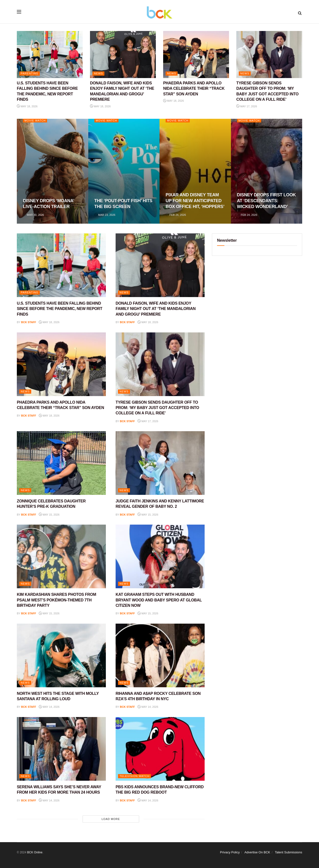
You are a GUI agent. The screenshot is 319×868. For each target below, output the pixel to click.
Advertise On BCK (257, 852)
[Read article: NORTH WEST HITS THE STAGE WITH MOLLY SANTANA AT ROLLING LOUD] (61, 655)
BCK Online (35, 852)
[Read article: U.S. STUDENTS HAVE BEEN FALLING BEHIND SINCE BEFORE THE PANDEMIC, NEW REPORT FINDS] (50, 55)
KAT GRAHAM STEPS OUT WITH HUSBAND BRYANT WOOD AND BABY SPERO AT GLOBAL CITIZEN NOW (159, 600)
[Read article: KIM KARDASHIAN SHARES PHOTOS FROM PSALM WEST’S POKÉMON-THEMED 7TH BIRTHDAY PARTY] (61, 556)
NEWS (98, 73)
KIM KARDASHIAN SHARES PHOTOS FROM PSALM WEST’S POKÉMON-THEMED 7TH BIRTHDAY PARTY (56, 600)
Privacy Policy (230, 852)
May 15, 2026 (49, 515)
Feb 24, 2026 (176, 215)
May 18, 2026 (27, 106)
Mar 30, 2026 (33, 215)
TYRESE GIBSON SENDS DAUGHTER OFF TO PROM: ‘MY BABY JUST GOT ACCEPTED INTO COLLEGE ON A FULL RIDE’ (157, 408)
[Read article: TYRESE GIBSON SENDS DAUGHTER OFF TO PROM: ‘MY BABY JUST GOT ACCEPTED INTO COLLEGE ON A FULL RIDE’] (269, 55)
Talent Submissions (289, 852)
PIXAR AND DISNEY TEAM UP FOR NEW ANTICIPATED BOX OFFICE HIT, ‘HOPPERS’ (195, 201)
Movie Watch (35, 120)
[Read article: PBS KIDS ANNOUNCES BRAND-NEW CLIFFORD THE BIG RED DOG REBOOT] (160, 749)
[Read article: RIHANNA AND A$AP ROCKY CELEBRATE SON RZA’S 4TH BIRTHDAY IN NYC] (160, 655)
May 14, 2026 (49, 707)
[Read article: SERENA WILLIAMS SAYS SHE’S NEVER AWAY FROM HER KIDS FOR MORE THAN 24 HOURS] (61, 749)
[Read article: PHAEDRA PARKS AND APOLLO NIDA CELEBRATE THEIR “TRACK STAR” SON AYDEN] (196, 55)
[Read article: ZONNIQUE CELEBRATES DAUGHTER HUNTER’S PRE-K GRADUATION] (61, 463)
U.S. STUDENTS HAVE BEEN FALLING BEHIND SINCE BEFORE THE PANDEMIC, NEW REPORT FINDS (60, 309)
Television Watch (135, 776)
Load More (111, 819)
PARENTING (30, 73)
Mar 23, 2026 (105, 215)
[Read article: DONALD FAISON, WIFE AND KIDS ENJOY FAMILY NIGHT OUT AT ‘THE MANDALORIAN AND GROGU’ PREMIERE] (123, 55)
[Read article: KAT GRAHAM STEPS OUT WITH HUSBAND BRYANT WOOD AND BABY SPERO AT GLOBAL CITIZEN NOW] (160, 556)
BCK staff (29, 322)
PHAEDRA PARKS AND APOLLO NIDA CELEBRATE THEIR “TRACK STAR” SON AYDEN (194, 89)
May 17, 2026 (247, 106)
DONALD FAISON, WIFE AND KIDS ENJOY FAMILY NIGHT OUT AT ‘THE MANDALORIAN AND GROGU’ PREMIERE (156, 309)
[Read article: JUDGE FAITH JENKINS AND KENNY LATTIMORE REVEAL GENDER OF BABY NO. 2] (160, 463)
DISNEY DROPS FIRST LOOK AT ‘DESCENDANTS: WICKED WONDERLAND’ (266, 201)
